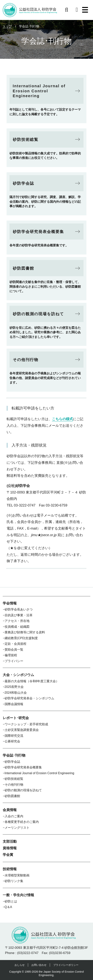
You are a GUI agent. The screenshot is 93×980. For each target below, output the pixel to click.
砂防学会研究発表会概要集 (23, 767)
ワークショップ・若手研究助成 (26, 724)
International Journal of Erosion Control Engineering (39, 773)
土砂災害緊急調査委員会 (22, 730)
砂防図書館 (12, 796)
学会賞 (8, 855)
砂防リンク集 (14, 881)
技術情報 (10, 869)
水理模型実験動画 (17, 875)
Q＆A (8, 907)
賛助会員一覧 (14, 650)
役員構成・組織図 (17, 627)
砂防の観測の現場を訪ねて (23, 790)
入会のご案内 (14, 816)
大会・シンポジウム (18, 675)
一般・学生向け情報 (18, 895)
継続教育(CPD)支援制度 (21, 638)
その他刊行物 (14, 785)
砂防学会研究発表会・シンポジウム (29, 698)
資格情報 (10, 848)
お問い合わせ (39, 965)
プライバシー (14, 661)
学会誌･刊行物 (14, 755)
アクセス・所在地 (17, 621)
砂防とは (11, 901)
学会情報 (10, 603)
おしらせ (20, 965)
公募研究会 (12, 741)
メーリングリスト (17, 828)
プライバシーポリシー (66, 965)
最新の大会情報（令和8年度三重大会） (32, 681)
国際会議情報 (14, 704)
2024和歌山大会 (16, 693)
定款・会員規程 (15, 644)
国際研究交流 (14, 736)
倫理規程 (11, 655)
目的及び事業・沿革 (19, 615)
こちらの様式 (62, 419)
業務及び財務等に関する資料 (25, 632)
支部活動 (10, 841)
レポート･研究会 (16, 718)
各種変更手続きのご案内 (22, 822)
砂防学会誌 (12, 762)
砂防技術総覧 (14, 779)
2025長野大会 (14, 687)
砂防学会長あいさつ (19, 609)
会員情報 (10, 810)
